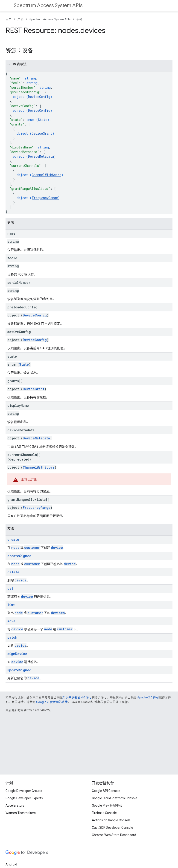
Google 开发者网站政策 (52, 702)
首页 (9, 19)
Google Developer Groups (24, 791)
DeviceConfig (39, 97)
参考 (79, 19)
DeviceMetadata (41, 156)
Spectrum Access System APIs (48, 5)
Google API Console (106, 791)
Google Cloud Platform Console (115, 798)
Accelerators (15, 805)
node (15, 548)
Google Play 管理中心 (107, 805)
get (10, 588)
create (13, 539)
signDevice (17, 654)
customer (32, 548)
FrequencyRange (45, 198)
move (11, 621)
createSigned (19, 556)
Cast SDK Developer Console (112, 828)
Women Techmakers (21, 813)
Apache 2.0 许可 (148, 697)
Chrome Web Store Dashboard (114, 835)
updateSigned (19, 670)
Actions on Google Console (111, 820)
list (11, 605)
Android (11, 864)
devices (58, 613)
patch (12, 637)
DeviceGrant (42, 133)
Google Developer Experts (24, 798)
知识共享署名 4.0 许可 (77, 697)
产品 (20, 19)
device (57, 548)
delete (13, 572)
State (43, 120)
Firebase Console (104, 813)
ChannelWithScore (47, 175)
